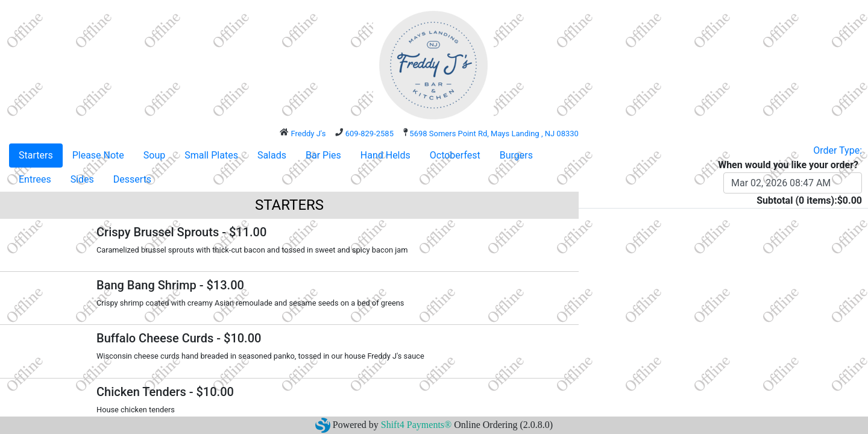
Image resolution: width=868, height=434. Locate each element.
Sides (82, 179)
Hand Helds (385, 155)
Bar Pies (323, 155)
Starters (36, 155)
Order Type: (838, 150)
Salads (272, 155)
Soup (154, 155)
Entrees (35, 179)
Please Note (98, 155)
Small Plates (211, 155)
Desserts (132, 179)
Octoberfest (455, 155)
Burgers (516, 155)
